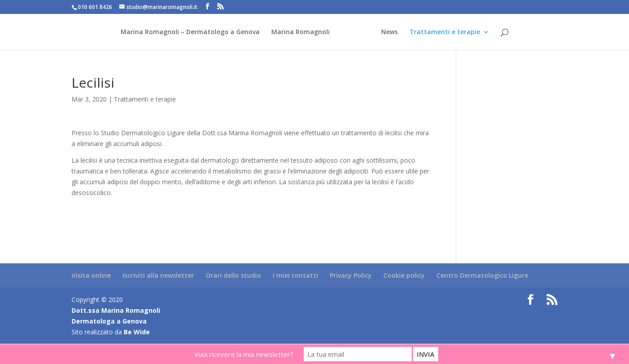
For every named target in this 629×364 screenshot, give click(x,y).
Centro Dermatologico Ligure (482, 275)
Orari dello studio (233, 275)
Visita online (91, 275)
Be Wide (137, 332)
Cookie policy (404, 275)
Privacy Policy (351, 275)
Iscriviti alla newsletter (158, 275)
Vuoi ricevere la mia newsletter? (244, 354)
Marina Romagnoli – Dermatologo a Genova (190, 32)
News (389, 32)
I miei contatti (295, 275)
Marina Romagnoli (301, 32)
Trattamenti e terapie (445, 32)
